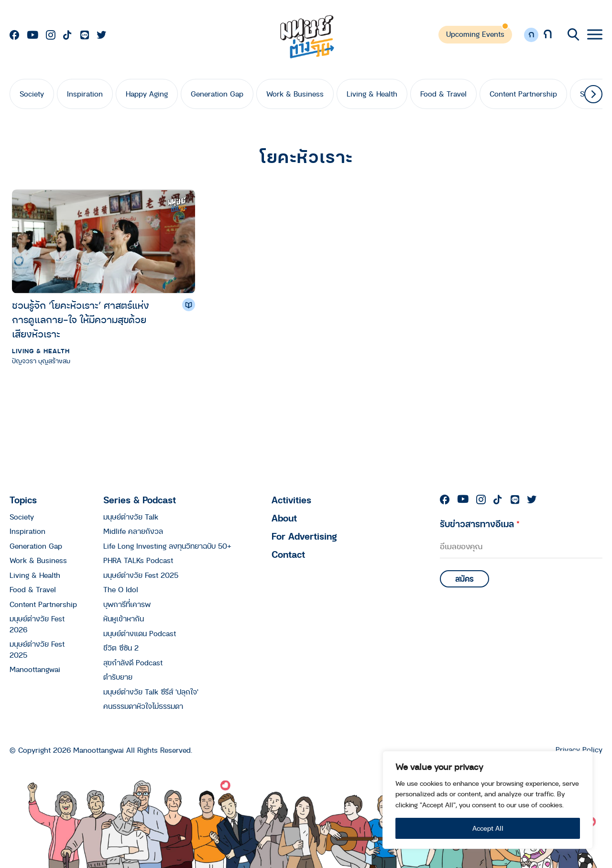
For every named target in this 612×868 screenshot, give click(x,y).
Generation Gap (217, 94)
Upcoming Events (475, 34)
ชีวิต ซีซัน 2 (121, 648)
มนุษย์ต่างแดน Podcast (140, 633)
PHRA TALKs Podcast (138, 560)
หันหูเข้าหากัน (124, 618)
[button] (593, 94)
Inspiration (85, 94)
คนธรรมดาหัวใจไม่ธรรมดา (143, 706)
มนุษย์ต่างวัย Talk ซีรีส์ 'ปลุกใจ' (151, 692)
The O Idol (121, 589)
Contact (288, 554)
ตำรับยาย (118, 677)
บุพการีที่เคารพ (127, 604)
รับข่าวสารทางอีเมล (480, 524)
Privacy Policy (579, 750)
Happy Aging (147, 94)
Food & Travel (443, 94)
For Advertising (304, 536)
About (284, 518)
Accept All (488, 828)
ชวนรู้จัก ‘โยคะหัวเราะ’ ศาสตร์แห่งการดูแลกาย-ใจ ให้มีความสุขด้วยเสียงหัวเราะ (81, 320)
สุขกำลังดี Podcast (133, 662)
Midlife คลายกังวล (133, 531)
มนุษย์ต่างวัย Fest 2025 (141, 575)
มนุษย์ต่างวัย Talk (131, 517)
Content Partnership (523, 94)
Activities (291, 500)
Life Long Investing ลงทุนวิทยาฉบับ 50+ (167, 546)
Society (32, 94)
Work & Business (295, 94)
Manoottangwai (35, 669)
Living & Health (372, 94)
